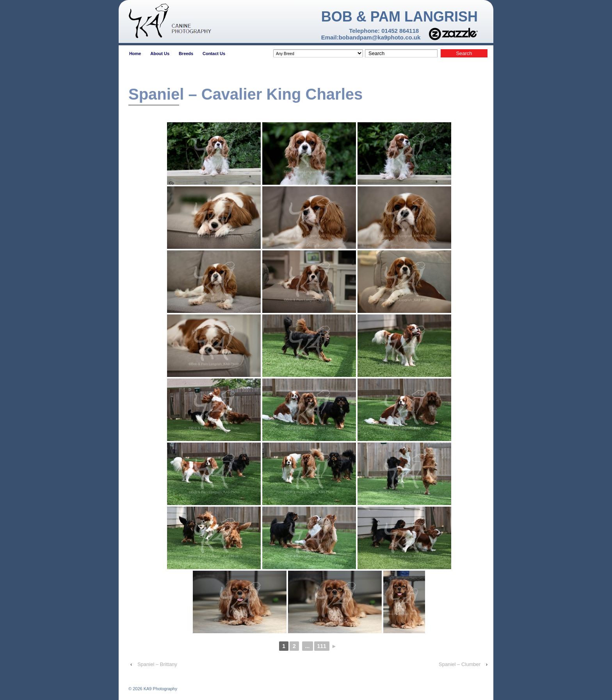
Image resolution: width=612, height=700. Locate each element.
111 (322, 646)
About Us (160, 54)
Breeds (186, 54)
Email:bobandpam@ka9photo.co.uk (371, 37)
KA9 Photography (160, 689)
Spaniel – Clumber (460, 664)
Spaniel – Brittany (157, 664)
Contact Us (214, 54)
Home (135, 54)
